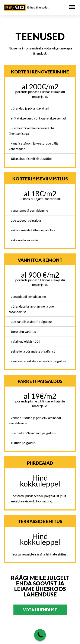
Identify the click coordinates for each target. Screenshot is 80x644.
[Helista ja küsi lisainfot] (40, 635)
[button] (72, 7)
